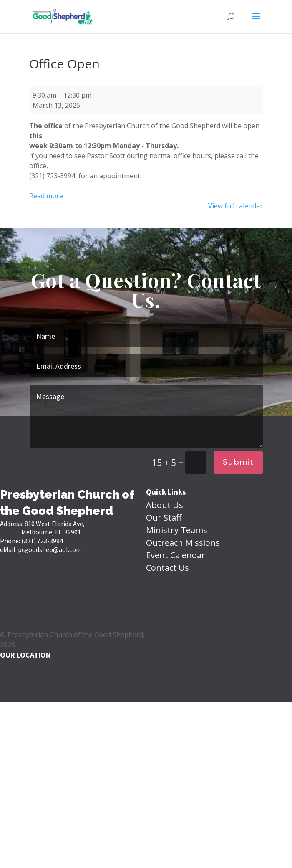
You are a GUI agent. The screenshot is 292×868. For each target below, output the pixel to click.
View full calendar (235, 206)
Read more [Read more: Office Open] (46, 196)
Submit (238, 462)
